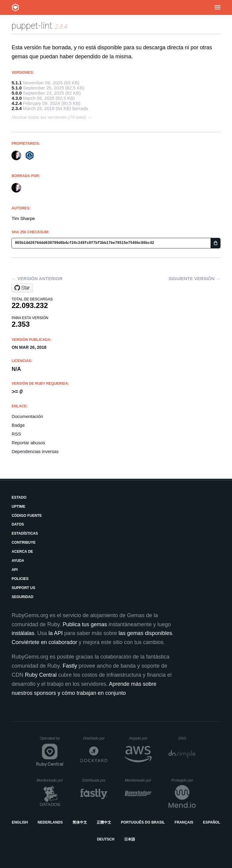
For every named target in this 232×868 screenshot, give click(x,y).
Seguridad (22, 597)
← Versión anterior (37, 279)
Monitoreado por (50, 780)
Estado (19, 497)
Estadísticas (25, 533)
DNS (187, 738)
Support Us (23, 588)
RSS (16, 434)
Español (212, 822)
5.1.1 (16, 83)
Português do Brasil (143, 822)
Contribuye (23, 542)
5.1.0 (16, 88)
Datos (18, 524)
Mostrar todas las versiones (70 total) (49, 117)
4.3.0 (16, 98)
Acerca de (22, 552)
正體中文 (104, 822)
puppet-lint (32, 26)
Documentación (27, 416)
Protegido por (184, 780)
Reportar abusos (28, 443)
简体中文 (80, 822)
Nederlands (50, 822)
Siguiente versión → (195, 279)
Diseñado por (95, 738)
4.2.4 (16, 103)
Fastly (70, 666)
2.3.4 (16, 108)
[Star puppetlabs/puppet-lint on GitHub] (22, 288)
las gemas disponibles (145, 633)
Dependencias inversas (35, 451)
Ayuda (18, 561)
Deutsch (106, 839)
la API (55, 633)
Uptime (18, 507)
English (20, 822)
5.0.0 (16, 93)
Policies (20, 579)
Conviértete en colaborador (44, 642)
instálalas (23, 633)
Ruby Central (41, 675)
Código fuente (27, 516)
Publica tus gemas (85, 624)
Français (184, 822)
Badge (18, 425)
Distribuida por (95, 780)
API (14, 570)
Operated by (52, 740)
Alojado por (140, 738)
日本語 (130, 839)
